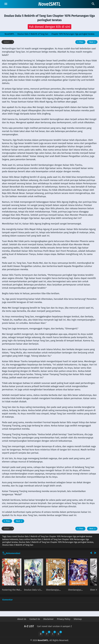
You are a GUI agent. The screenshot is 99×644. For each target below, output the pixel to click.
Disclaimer (48, 619)
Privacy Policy (64, 619)
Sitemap (78, 619)
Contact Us (35, 619)
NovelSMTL (49, 4)
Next (93, 42)
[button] (49, 27)
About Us (22, 619)
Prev (80, 42)
